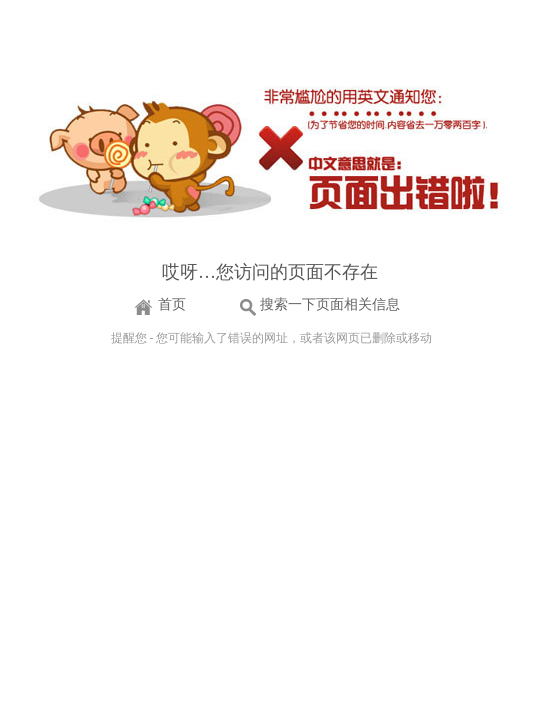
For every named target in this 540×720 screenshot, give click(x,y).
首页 (172, 304)
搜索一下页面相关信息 (330, 304)
